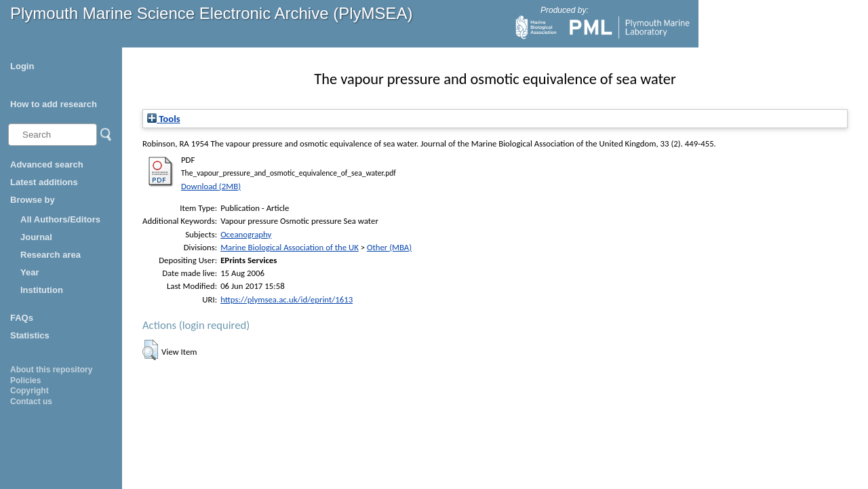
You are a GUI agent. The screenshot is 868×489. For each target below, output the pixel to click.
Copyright (29, 391)
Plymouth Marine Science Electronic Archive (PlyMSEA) (212, 13)
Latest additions (44, 182)
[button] (150, 350)
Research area (51, 255)
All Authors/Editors (60, 219)
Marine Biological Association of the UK (290, 247)
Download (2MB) (211, 186)
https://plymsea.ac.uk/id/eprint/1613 (287, 299)
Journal (36, 237)
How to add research (54, 104)
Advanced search (47, 164)
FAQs (22, 318)
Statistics (30, 335)
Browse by (33, 200)
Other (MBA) (389, 247)
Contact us (31, 402)
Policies (25, 380)
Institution (42, 290)
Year (29, 272)
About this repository (51, 370)
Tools (164, 119)
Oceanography (246, 234)
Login (22, 66)
